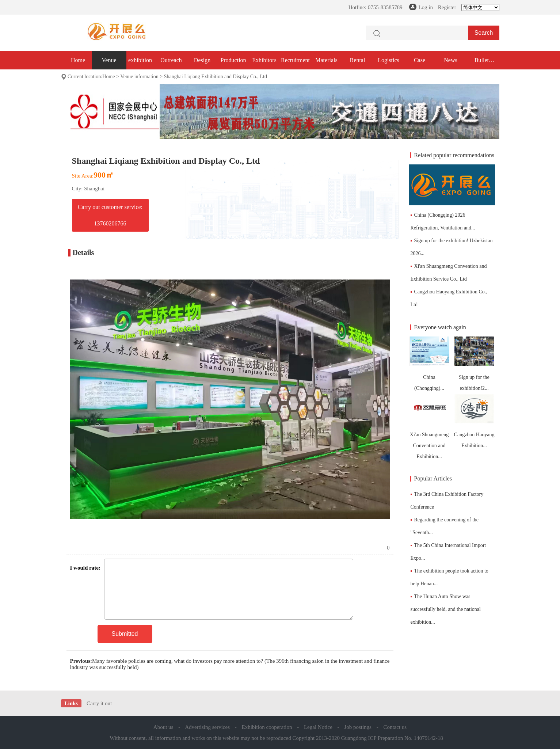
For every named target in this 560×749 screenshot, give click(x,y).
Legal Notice (318, 727)
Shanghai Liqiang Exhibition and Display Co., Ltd (216, 77)
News (450, 60)
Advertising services (207, 727)
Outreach (171, 60)
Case (420, 60)
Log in (426, 7)
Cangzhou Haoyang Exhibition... (474, 421)
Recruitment (295, 60)
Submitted (125, 634)
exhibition (140, 60)
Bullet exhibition (482, 63)
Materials (326, 60)
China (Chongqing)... (429, 364)
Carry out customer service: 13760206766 (110, 215)
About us (163, 727)
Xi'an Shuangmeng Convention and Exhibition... (429, 427)
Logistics (388, 60)
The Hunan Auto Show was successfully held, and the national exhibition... (446, 609)
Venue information (139, 77)
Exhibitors (264, 60)
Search (484, 33)
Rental (358, 60)
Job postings (358, 727)
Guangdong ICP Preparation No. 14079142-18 (392, 738)
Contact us (395, 727)
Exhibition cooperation (267, 727)
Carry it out (99, 703)
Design (202, 60)
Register (447, 7)
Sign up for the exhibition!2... (474, 364)
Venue (109, 60)
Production (233, 60)
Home (78, 60)
